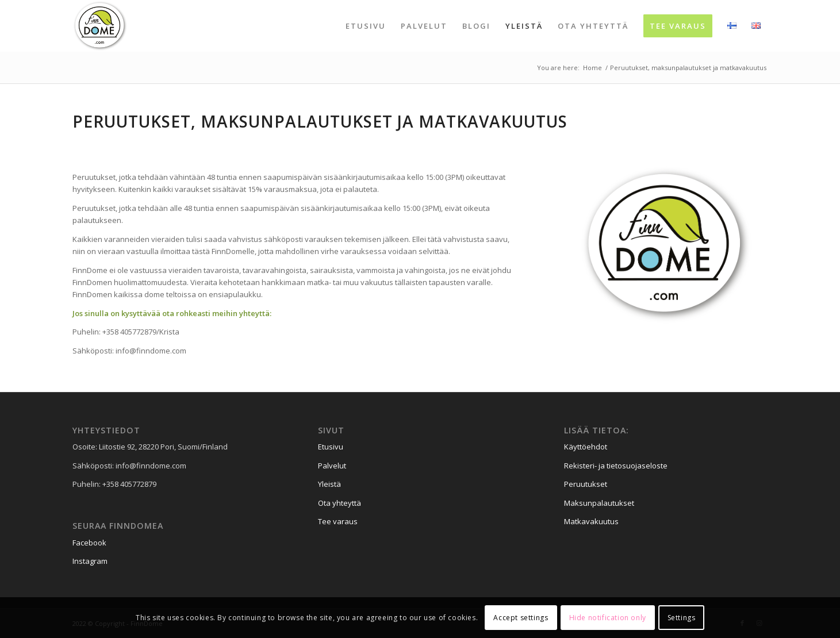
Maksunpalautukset (599, 503)
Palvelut (332, 466)
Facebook (89, 543)
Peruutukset (586, 484)
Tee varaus (338, 521)
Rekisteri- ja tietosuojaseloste (616, 466)
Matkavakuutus (591, 521)
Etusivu (331, 447)
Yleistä (329, 484)
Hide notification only (608, 618)
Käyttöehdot (586, 447)
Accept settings (521, 618)
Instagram (90, 561)
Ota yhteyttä (340, 503)
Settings (682, 618)
